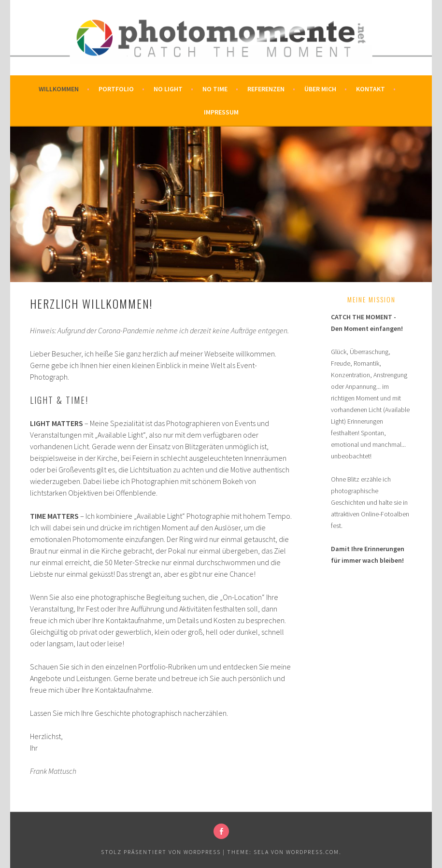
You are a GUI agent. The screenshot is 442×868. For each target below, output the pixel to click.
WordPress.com (313, 852)
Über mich (320, 89)
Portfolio (116, 89)
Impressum (221, 112)
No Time (215, 89)
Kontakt (371, 89)
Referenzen (266, 89)
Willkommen (59, 89)
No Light (168, 89)
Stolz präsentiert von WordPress (161, 852)
